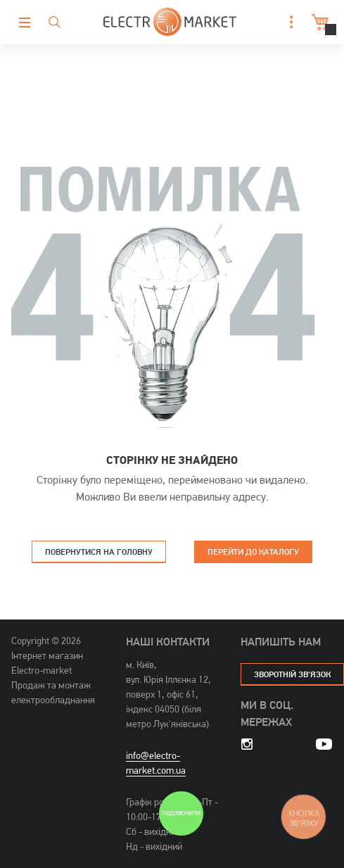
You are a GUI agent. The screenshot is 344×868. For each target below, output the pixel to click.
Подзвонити (181, 813)
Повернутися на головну (99, 552)
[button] (288, 22)
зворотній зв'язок (292, 674)
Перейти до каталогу (253, 552)
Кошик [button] (318, 22)
